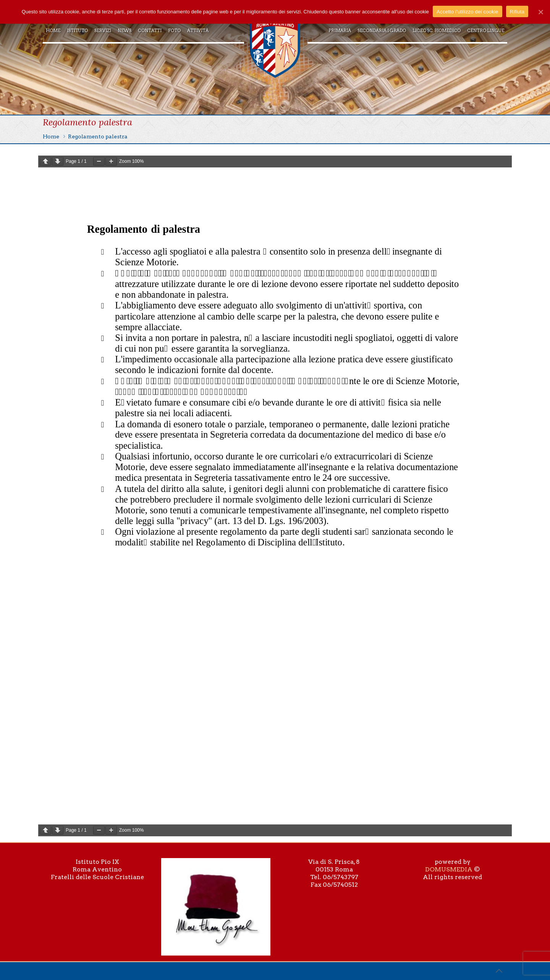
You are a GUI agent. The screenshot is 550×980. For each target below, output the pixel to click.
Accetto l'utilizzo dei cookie (467, 12)
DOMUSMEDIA (449, 869)
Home (51, 136)
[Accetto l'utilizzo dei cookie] (540, 12)
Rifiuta (517, 12)
